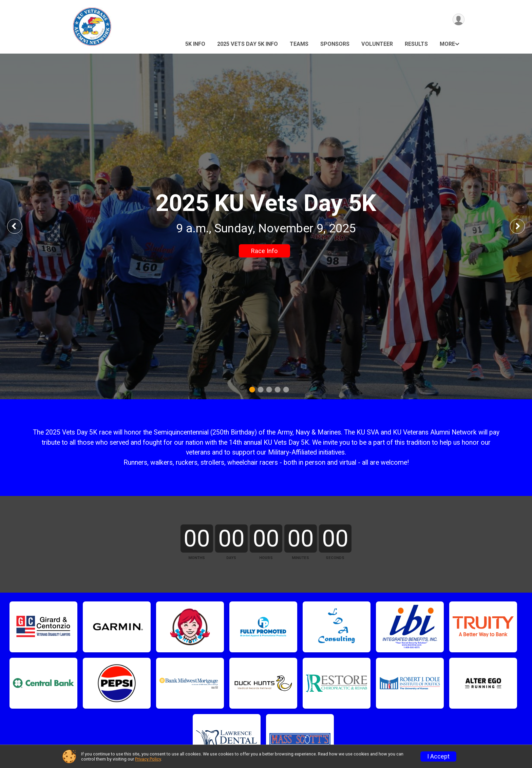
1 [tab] (252, 390)
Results (416, 44)
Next (522, 226)
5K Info (195, 44)
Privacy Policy (148, 759)
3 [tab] (269, 390)
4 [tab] (278, 390)
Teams (299, 44)
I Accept (438, 756)
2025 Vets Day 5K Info (248, 44)
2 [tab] (261, 390)
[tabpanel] (266, 226)
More (447, 44)
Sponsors (335, 44)
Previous (19, 226)
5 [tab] (286, 390)
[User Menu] (458, 20)
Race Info (264, 251)
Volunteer (377, 44)
